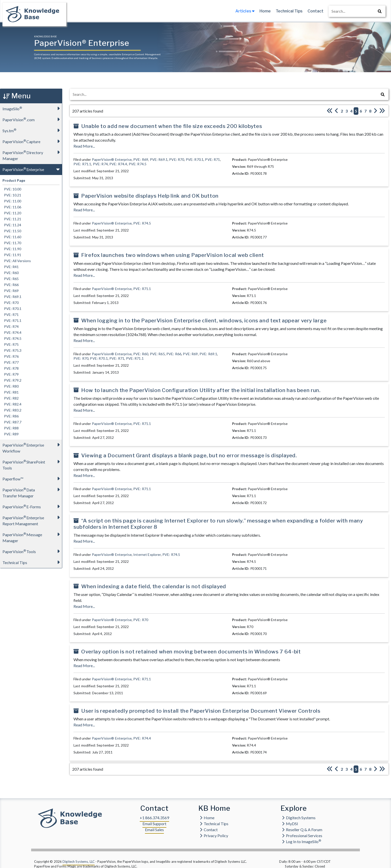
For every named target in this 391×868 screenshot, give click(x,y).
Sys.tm (32, 130)
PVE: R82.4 (12, 404)
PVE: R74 (11, 326)
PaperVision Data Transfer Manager (32, 491)
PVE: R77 (11, 362)
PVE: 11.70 (12, 243)
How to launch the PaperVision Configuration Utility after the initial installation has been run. (201, 390)
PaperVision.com (32, 119)
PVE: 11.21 (12, 219)
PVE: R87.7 (12, 422)
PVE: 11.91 (12, 255)
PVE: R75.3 (12, 350)
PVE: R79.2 (12, 380)
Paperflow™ (32, 479)
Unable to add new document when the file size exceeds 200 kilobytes (172, 126)
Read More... (84, 146)
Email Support (154, 824)
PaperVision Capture (32, 141)
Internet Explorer (147, 554)
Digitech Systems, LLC (79, 862)
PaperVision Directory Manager (32, 154)
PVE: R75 (11, 344)
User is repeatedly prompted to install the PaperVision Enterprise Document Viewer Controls (201, 711)
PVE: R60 (11, 273)
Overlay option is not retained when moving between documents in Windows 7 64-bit (191, 652)
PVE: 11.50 (12, 231)
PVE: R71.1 (12, 320)
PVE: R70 (11, 303)
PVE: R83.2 (12, 410)
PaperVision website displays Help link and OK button (150, 196)
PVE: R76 (11, 356)
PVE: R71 (11, 315)
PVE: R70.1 (12, 309)
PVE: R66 (11, 285)
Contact (316, 11)
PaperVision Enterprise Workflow (32, 446)
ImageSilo (32, 108)
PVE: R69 (11, 291)
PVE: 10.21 (12, 195)
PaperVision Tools (32, 551)
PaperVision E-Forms (32, 506)
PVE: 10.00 (12, 189)
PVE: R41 (11, 267)
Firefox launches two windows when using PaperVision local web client (173, 255)
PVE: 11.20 (12, 213)
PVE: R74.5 (12, 338)
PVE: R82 (11, 398)
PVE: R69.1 (12, 297)
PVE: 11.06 (12, 207)
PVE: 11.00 (12, 201)
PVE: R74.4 (12, 332)
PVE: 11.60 (12, 237)
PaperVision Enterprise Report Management (32, 519)
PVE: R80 (11, 386)
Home (265, 11)
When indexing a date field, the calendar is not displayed (154, 586)
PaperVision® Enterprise (112, 159)
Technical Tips (289, 11)
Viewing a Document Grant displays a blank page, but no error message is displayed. (189, 455)
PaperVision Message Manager (32, 536)
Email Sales (154, 830)
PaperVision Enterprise (32, 169)
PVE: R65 (11, 279)
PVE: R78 (11, 368)
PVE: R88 (11, 428)
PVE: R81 (11, 392)
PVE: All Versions (17, 261)
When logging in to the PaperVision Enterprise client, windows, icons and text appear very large (204, 320)
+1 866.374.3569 (154, 818)
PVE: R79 (11, 374)
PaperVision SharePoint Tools (32, 463)
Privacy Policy (214, 836)
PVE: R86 (11, 416)
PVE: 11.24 (12, 225)
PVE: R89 (11, 434)
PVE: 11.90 (12, 249)
